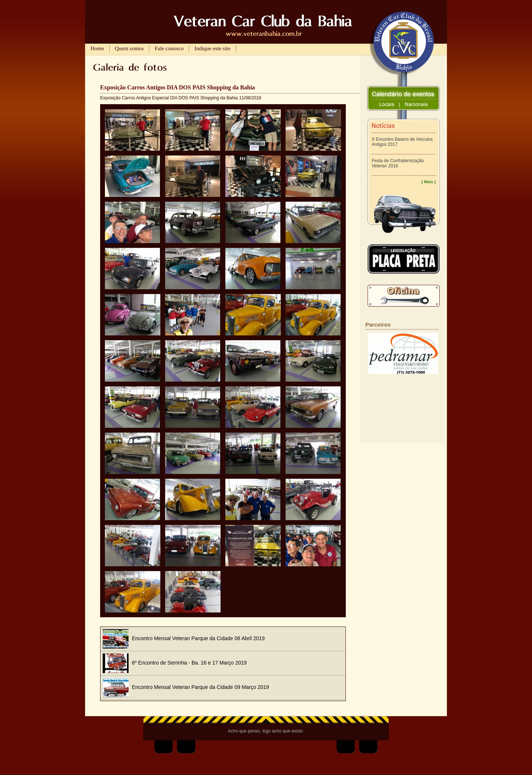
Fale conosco (169, 48)
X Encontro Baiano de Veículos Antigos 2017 (402, 142)
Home (97, 48)
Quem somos (129, 48)
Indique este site (212, 48)
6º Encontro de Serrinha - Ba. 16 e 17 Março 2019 (175, 663)
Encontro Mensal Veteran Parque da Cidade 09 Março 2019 (186, 687)
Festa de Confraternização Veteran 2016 (398, 163)
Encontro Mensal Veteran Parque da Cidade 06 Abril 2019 (184, 638)
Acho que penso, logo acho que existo (265, 731)
